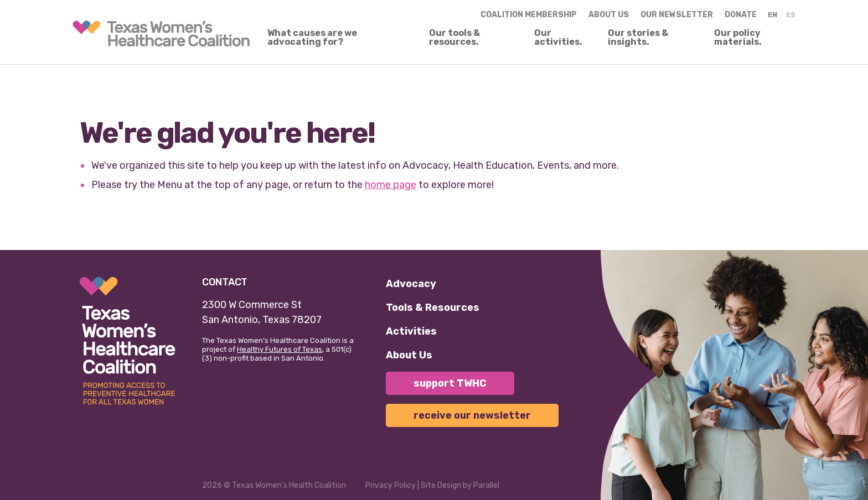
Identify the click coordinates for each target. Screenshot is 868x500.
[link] (161, 33)
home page (391, 185)
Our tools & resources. (454, 38)
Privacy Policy (391, 485)
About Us (409, 355)
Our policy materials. (738, 38)
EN (773, 15)
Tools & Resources (433, 308)
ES (791, 15)
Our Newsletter (677, 15)
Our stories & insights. (638, 38)
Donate (741, 15)
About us (609, 15)
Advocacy (411, 284)
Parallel (486, 485)
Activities (411, 331)
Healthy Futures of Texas (280, 349)
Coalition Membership (529, 15)
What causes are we (312, 38)
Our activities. (558, 38)
